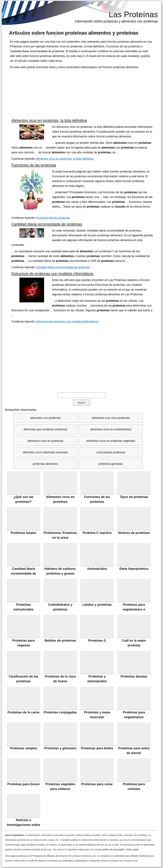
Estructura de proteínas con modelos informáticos (52, 274)
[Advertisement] (81, 94)
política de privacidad (113, 849)
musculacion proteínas (111, 452)
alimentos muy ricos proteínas (111, 418)
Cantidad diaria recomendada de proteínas (47, 224)
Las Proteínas (133, 15)
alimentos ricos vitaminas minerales (45, 452)
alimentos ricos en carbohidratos (111, 429)
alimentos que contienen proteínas (45, 429)
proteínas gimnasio (111, 464)
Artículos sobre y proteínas (74, 33)
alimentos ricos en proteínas (45, 441)
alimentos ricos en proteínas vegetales (111, 441)
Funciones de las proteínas (34, 165)
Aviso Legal (132, 849)
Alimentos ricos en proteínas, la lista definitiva (49, 120)
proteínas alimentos (45, 464)
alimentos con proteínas (45, 418)
